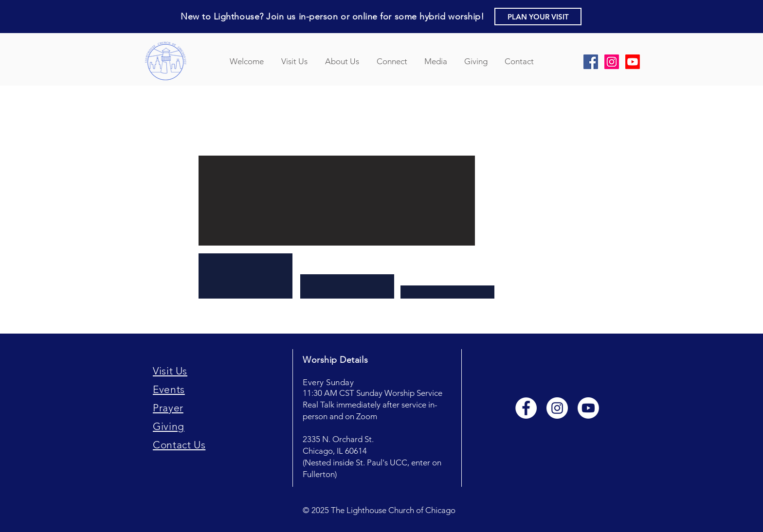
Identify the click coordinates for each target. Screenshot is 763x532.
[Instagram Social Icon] (612, 62)
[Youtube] (588, 408)
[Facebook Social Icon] (591, 62)
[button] (538, 17)
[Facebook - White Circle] (526, 408)
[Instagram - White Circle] (557, 408)
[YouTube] (633, 62)
